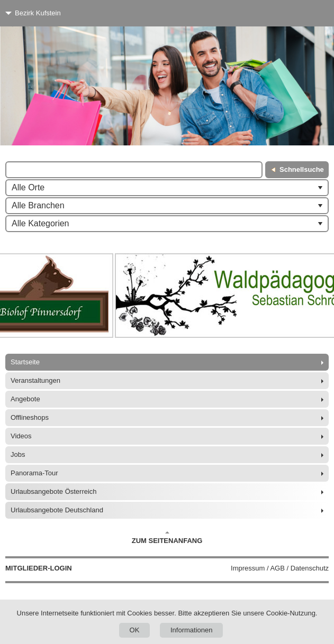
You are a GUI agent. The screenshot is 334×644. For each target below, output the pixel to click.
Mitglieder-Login (39, 568)
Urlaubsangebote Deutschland (57, 510)
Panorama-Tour (34, 473)
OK (135, 630)
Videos (21, 436)
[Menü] (306, 13)
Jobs (18, 454)
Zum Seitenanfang (167, 538)
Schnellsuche (302, 169)
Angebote (25, 399)
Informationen (192, 630)
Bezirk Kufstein (38, 13)
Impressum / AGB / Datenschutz (280, 568)
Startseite (25, 362)
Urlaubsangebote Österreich (54, 491)
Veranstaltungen (35, 380)
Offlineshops (30, 417)
